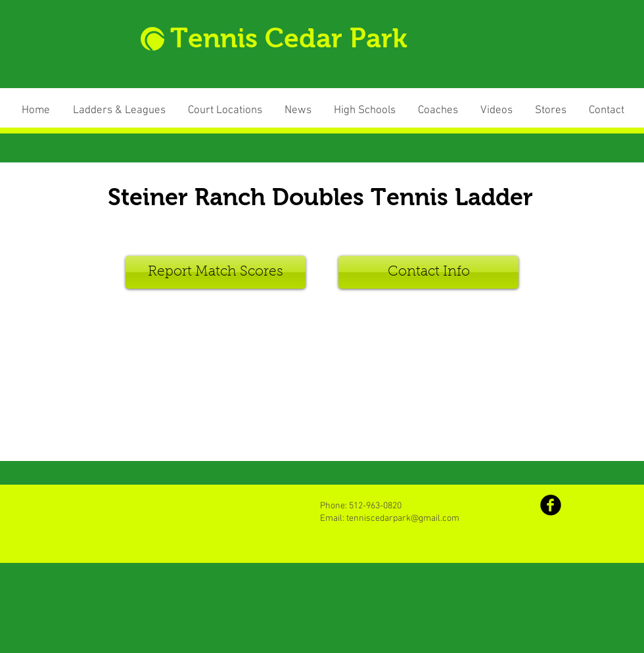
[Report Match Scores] (216, 272)
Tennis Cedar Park (289, 38)
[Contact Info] (428, 272)
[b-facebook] (551, 505)
